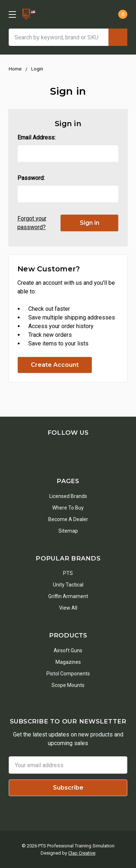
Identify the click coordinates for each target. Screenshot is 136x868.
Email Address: (36, 137)
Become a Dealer (68, 519)
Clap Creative (82, 853)
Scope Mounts (68, 685)
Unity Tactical (68, 585)
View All (68, 608)
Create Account (55, 365)
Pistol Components (68, 674)
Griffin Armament (68, 596)
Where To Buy (68, 508)
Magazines (68, 662)
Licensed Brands (68, 496)
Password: (31, 178)
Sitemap (68, 531)
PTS (68, 573)
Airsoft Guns (68, 650)
